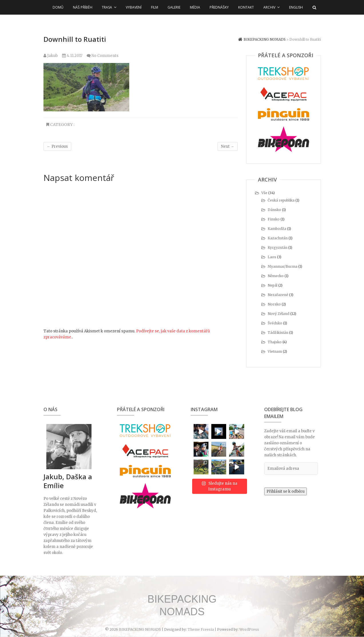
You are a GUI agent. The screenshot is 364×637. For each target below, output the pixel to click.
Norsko (274, 304)
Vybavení (134, 7)
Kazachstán (278, 238)
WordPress (249, 629)
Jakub (51, 56)
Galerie (174, 7)
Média (195, 7)
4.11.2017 (72, 56)
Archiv (269, 7)
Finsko (274, 219)
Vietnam (275, 351)
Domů (58, 7)
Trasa (107, 7)
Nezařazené (278, 295)
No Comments (105, 56)
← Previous (57, 146)
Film (155, 7)
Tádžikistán (278, 333)
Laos (272, 257)
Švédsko (275, 323)
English (296, 7)
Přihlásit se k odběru (286, 491)
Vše (264, 193)
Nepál (272, 285)
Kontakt (246, 7)
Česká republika (281, 200)
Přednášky (219, 7)
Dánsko (274, 210)
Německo (276, 276)
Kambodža (277, 229)
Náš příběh (83, 7)
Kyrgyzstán (278, 247)
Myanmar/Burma (283, 266)
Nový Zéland (279, 314)
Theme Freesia (201, 629)
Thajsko (275, 342)
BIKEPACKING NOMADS (182, 605)
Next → (228, 146)
